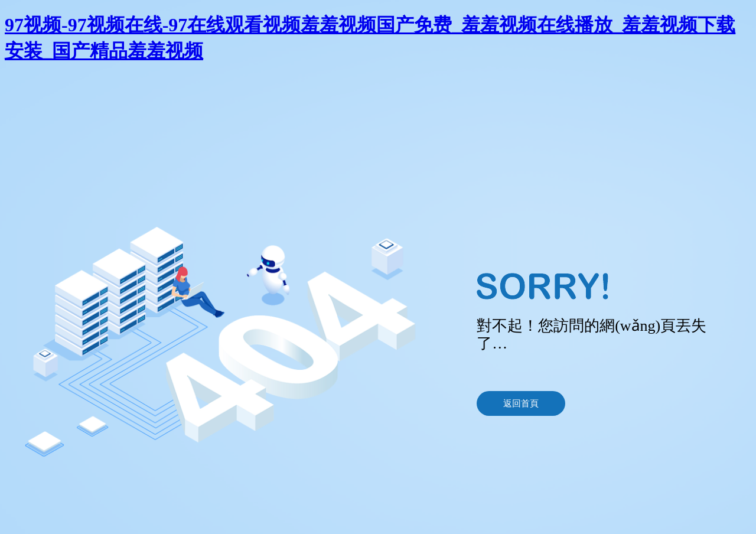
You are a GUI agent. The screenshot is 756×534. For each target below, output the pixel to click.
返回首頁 (521, 403)
